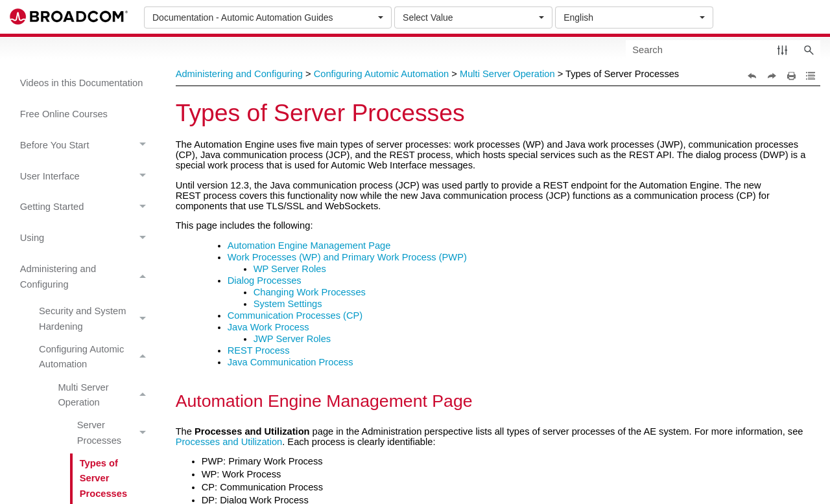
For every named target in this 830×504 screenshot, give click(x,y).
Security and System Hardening (96, 319)
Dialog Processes (265, 281)
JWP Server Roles (292, 339)
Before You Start (87, 145)
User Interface (87, 177)
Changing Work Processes (310, 292)
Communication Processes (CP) (295, 315)
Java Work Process (268, 327)
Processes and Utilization (229, 442)
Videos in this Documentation (82, 83)
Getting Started (87, 208)
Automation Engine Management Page (309, 246)
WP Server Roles (290, 269)
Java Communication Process (290, 362)
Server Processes (115, 433)
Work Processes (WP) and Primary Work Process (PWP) (347, 257)
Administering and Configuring (87, 277)
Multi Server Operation (105, 395)
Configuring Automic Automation (96, 357)
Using (87, 239)
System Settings (288, 304)
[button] (782, 50)
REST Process (259, 350)
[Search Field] (723, 50)
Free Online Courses (64, 114)
